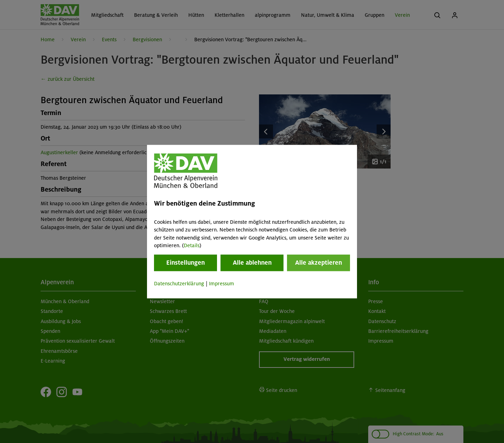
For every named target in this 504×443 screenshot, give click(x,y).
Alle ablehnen (252, 263)
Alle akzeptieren (318, 263)
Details (192, 245)
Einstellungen (185, 263)
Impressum (222, 284)
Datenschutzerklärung (179, 284)
